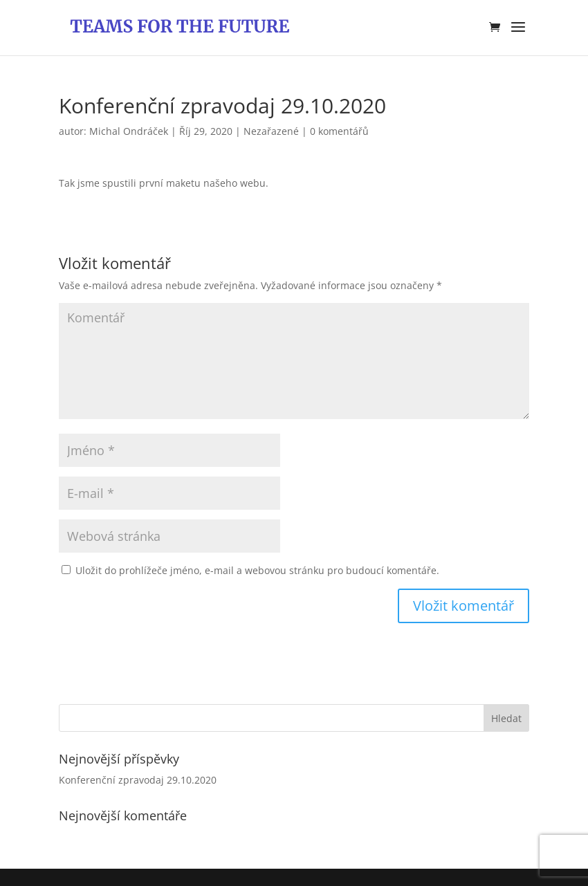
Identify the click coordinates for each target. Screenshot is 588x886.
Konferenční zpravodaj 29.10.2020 (138, 780)
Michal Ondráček (129, 131)
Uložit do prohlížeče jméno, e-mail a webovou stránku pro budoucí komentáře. (257, 570)
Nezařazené (271, 131)
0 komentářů (339, 131)
